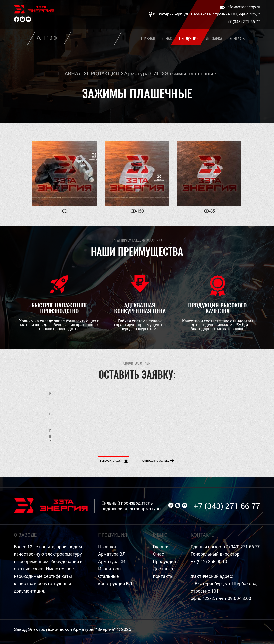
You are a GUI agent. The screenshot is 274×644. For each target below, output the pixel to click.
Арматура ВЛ (112, 554)
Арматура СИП (142, 73)
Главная (161, 547)
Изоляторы (110, 569)
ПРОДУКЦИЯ (103, 73)
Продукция (189, 39)
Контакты (238, 39)
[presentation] (182, 434)
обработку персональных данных (184, 415)
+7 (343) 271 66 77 (227, 506)
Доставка (214, 39)
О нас (167, 39)
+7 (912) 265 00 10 (209, 561)
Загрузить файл (114, 461)
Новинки (107, 547)
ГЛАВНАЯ (70, 73)
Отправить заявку (158, 461)
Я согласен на (184, 415)
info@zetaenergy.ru (240, 7)
